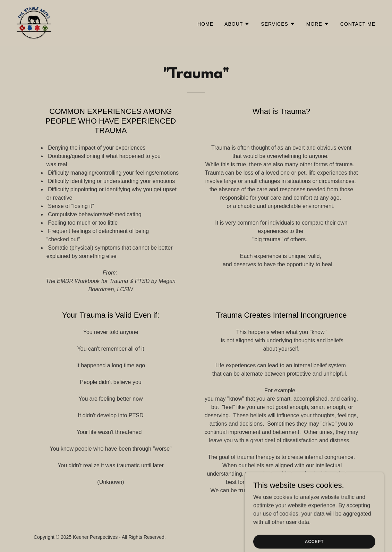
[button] (237, 24)
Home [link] (205, 24)
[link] (34, 22)
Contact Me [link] (358, 24)
